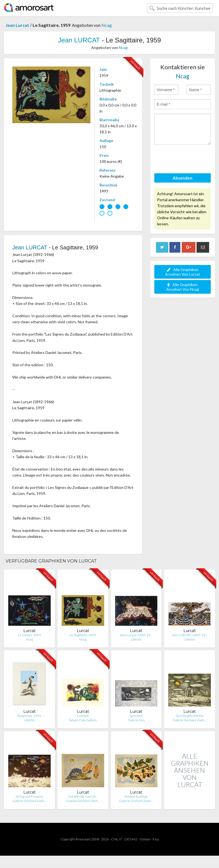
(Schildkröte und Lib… (83, 796)
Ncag (107, 25)
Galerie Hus (136, 720)
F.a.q (156, 839)
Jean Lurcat (17, 25)
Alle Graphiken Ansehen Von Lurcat (183, 272)
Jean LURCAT (79, 40)
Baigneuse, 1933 (29, 716)
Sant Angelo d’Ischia (190, 716)
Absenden (183, 178)
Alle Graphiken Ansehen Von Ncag (183, 287)
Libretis (136, 639)
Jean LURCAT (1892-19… (190, 635)
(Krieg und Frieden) (29, 796)
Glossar (145, 839)
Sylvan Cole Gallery (83, 720)
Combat (83, 716)
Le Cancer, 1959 (29, 635)
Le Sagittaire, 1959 (83, 635)
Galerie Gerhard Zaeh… (190, 720)
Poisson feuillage (136, 796)
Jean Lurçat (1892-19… (136, 635)
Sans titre (136, 716)
